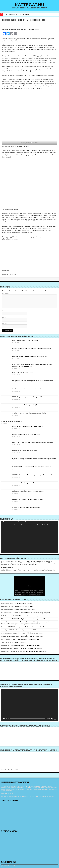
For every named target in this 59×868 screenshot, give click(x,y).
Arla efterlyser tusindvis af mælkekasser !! (23, 610)
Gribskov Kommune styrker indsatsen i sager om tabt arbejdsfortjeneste (30, 613)
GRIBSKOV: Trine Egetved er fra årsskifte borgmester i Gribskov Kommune (33, 619)
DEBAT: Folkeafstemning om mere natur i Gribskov (25, 630)
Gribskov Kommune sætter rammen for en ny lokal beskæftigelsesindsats (33, 348)
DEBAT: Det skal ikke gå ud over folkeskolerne (16, 14)
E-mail (4, 317)
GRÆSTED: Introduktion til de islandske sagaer (26, 616)
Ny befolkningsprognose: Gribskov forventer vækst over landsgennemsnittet (34, 459)
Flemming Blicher (6, 648)
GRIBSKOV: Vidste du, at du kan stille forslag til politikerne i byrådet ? (32, 467)
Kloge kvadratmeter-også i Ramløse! (22, 603)
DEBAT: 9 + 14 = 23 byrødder (18, 642)
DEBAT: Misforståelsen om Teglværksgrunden (30, 636)
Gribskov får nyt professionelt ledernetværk (25, 451)
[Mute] (52, 719)
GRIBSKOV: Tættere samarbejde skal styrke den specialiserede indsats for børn (35, 475)
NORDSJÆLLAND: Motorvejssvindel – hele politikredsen (28, 426)
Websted (5, 323)
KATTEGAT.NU (29, 5)
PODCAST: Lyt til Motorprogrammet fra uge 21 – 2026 (28, 397)
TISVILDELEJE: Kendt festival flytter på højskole (26, 405)
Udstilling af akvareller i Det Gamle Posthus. (21, 607)
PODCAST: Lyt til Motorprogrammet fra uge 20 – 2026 (28, 499)
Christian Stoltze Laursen (8, 636)
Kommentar (6, 293)
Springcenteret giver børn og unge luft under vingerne (28, 491)
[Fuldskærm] (55, 719)
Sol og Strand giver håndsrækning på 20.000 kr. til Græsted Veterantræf (33, 381)
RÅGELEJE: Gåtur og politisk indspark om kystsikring (27, 648)
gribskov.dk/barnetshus (11, 239)
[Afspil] (4, 719)
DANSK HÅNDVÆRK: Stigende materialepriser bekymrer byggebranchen (33, 443)
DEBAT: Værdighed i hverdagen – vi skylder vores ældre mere (25, 633)
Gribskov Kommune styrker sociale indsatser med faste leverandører (32, 389)
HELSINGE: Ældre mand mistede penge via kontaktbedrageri (30, 357)
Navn (4, 311)
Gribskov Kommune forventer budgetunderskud (26, 507)
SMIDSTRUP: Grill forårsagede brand (23, 483)
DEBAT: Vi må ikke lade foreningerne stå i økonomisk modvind (30, 652)
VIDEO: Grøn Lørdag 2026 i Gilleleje (22, 373)
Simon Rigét (5, 642)
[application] (29, 537)
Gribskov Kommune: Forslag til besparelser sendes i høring (29, 413)
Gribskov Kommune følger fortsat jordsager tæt (26, 435)
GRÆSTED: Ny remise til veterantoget (12, 421)
